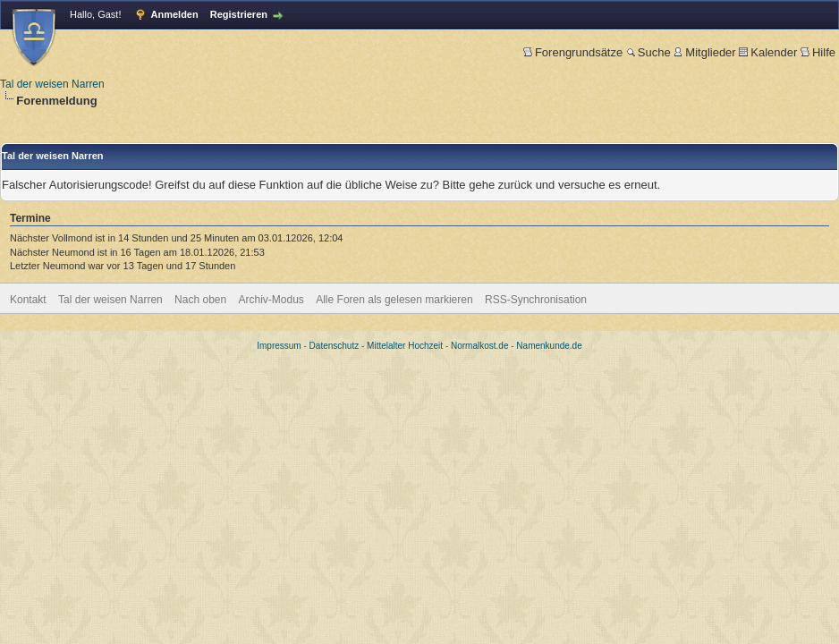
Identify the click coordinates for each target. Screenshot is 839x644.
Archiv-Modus (271, 300)
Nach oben (200, 300)
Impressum (279, 346)
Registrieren (239, 14)
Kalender (768, 52)
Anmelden (175, 14)
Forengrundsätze (573, 52)
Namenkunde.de (549, 346)
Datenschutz (335, 346)
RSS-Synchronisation (536, 300)
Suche (648, 52)
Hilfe (818, 52)
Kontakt (28, 300)
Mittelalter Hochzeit (405, 346)
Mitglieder (704, 52)
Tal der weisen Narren (52, 84)
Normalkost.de (479, 346)
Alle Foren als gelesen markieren (394, 300)
